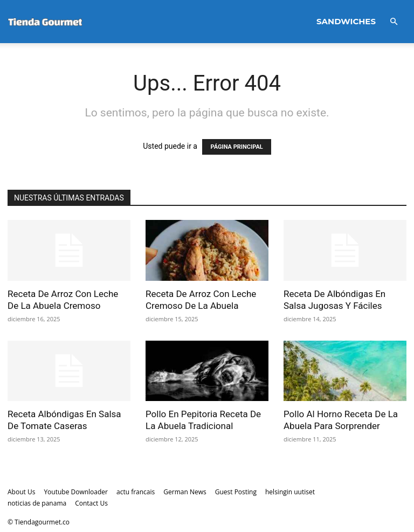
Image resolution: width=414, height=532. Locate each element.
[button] (394, 22)
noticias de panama (37, 503)
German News (185, 492)
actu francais (136, 492)
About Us (21, 492)
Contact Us (91, 503)
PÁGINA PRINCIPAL (236, 147)
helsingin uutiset (290, 492)
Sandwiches (346, 21)
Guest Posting (236, 492)
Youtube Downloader (76, 492)
